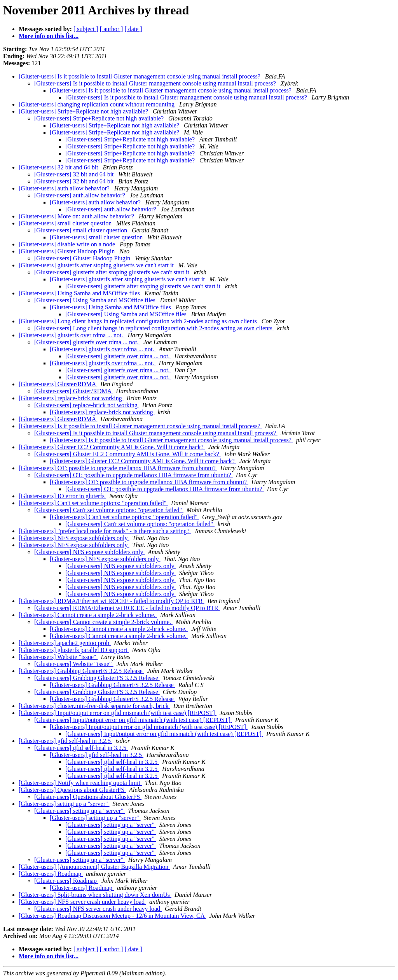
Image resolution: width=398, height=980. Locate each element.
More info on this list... (49, 36)
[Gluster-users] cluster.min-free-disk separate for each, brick (94, 706)
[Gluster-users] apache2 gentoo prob (65, 643)
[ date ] (133, 29)
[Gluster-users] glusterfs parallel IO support (74, 650)
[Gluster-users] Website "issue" (58, 657)
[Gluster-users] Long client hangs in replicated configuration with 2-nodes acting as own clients (139, 321)
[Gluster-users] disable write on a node (68, 244)
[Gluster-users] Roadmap (51, 874)
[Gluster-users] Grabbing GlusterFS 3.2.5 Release (81, 671)
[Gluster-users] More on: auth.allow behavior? (77, 216)
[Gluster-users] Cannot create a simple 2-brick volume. (88, 615)
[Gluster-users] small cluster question (66, 223)
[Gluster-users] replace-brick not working (71, 398)
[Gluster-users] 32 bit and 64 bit (59, 167)
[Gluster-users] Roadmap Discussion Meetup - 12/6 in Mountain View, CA (112, 916)
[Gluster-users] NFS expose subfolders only (74, 538)
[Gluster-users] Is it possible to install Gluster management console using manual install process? (140, 76)
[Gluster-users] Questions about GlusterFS (72, 790)
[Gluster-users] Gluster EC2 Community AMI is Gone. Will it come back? (112, 447)
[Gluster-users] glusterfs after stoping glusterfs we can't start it (97, 265)
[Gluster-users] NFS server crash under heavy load (82, 902)
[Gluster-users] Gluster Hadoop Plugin (67, 251)
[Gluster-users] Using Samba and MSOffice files (80, 293)
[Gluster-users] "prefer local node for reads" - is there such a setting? (105, 531)
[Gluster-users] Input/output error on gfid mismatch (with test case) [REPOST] (118, 713)
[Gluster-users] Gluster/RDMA (58, 384)
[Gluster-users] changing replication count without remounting (97, 104)
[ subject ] (86, 29)
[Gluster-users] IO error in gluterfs (62, 496)
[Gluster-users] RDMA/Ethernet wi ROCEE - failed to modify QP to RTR (112, 601)
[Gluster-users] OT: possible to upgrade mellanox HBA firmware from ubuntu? (118, 468)
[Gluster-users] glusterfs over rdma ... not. (72, 335)
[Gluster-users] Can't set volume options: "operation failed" (93, 503)
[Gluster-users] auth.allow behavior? (65, 188)
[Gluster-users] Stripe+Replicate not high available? (84, 111)
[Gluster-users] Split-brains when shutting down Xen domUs (95, 895)
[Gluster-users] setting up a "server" (64, 804)
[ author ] (112, 29)
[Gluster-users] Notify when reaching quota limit (80, 783)
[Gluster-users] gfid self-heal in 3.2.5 (65, 741)
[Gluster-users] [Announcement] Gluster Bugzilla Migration (94, 867)
